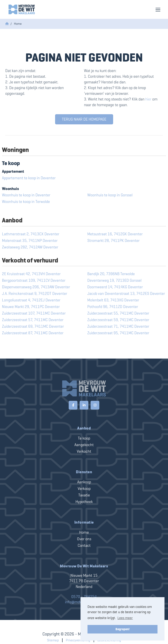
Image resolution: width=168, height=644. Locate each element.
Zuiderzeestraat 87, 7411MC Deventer (33, 333)
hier (148, 99)
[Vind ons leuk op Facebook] (73, 405)
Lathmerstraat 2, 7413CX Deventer (31, 234)
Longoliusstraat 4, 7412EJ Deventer (31, 300)
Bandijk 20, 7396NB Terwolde (111, 274)
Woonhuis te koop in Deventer (26, 195)
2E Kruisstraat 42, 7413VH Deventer (31, 274)
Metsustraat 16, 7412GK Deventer (115, 234)
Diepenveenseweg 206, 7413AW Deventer (36, 287)
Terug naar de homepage (84, 119)
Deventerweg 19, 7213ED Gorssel (114, 280)
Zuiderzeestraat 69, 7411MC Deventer (33, 326)
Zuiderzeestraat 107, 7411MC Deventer (34, 313)
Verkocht (84, 451)
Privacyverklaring (78, 640)
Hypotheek (84, 502)
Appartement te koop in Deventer (29, 178)
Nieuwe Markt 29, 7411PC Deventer (31, 307)
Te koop (84, 438)
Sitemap (53, 640)
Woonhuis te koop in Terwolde (26, 202)
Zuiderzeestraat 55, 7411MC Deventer (118, 313)
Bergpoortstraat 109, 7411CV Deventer (34, 280)
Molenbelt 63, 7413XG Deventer (113, 300)
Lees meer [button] (125, 618)
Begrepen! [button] (122, 629)
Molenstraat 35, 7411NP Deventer (30, 241)
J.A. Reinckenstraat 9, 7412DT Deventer (35, 294)
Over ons (84, 539)
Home (84, 532)
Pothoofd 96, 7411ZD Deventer (113, 307)
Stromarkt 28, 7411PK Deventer (113, 241)
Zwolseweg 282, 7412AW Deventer (30, 247)
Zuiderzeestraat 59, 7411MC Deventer (118, 320)
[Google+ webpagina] (95, 405)
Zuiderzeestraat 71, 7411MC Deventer (118, 326)
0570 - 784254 (84, 597)
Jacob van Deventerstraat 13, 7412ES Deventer (126, 294)
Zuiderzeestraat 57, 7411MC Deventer (33, 320)
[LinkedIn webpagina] (84, 405)
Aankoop (84, 482)
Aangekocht (84, 445)
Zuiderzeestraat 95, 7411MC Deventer (118, 333)
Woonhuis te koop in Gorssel (110, 195)
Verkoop (84, 489)
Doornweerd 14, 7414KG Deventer (115, 287)
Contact (84, 545)
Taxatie (84, 495)
